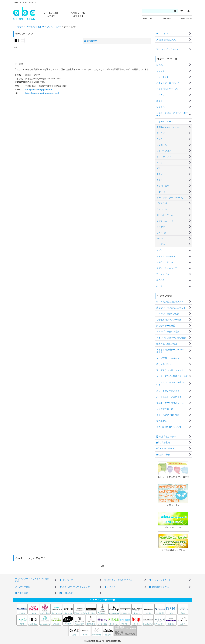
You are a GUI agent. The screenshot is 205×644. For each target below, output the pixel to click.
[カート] (181, 11)
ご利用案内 (166, 19)
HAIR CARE (78, 14)
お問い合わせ (186, 19)
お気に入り (147, 19)
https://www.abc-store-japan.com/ (42, 93)
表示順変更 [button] (91, 41)
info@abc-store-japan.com (39, 90)
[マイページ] (188, 11)
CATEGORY (51, 14)
